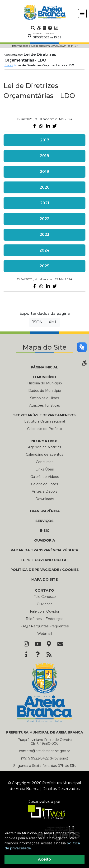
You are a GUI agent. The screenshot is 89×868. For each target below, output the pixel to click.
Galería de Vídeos (45, 477)
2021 (45, 203)
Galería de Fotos (44, 484)
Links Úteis (45, 469)
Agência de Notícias (44, 447)
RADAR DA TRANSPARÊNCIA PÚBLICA (44, 550)
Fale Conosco (45, 597)
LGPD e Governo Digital (45, 560)
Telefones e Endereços (44, 619)
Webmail (45, 634)
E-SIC (45, 531)
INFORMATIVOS (44, 441)
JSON (37, 322)
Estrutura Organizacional (44, 421)
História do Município (45, 383)
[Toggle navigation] (82, 14)
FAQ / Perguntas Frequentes (44, 626)
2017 (45, 140)
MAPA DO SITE (44, 579)
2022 (44, 219)
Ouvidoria (45, 604)
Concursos (44, 462)
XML (53, 322)
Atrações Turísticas (44, 405)
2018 (44, 156)
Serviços (44, 521)
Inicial (9, 65)
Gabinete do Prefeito (44, 429)
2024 (44, 250)
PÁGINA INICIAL (44, 367)
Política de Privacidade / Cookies (45, 570)
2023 (44, 235)
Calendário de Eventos (44, 455)
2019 (44, 172)
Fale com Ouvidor (45, 611)
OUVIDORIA (45, 540)
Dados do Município (45, 391)
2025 (44, 266)
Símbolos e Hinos (44, 398)
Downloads (45, 499)
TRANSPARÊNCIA (44, 511)
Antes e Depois (44, 491)
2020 (45, 187)
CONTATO (44, 590)
